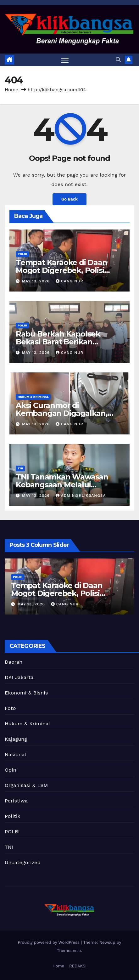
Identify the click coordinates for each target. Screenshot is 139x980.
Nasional (15, 754)
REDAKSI (78, 966)
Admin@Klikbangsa (81, 496)
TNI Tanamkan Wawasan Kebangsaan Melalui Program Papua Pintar (62, 485)
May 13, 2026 (37, 281)
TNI (20, 468)
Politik (13, 816)
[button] (118, 60)
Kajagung (16, 739)
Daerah (14, 662)
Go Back (69, 199)
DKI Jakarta (19, 677)
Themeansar (69, 951)
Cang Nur (69, 281)
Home (11, 90)
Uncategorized (23, 862)
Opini (11, 770)
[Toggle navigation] (65, 60)
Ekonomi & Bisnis (26, 693)
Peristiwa (16, 801)
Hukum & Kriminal (33, 397)
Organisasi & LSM (26, 785)
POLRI (22, 254)
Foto (10, 708)
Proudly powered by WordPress (50, 942)
